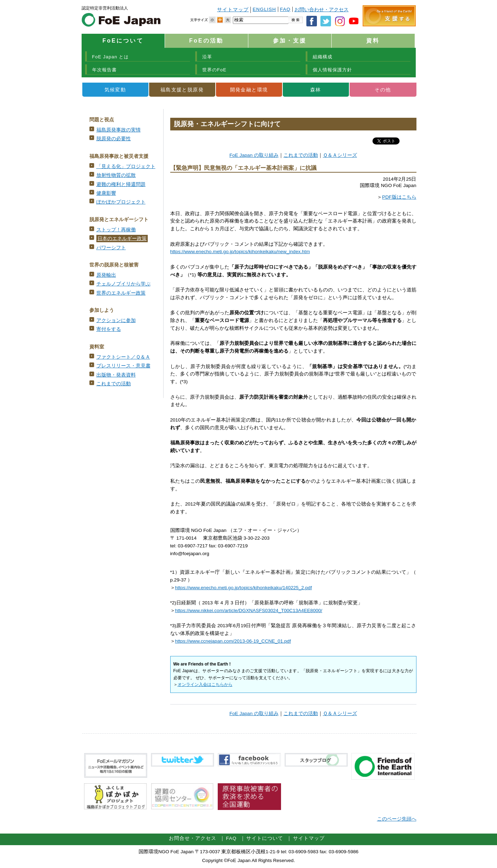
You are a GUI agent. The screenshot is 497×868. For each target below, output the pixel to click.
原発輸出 (106, 275)
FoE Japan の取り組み (254, 155)
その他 (383, 90)
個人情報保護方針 (332, 70)
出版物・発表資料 (116, 375)
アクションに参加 (116, 320)
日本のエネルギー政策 (122, 239)
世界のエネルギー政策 (121, 293)
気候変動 (115, 90)
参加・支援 (290, 41)
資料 (373, 41)
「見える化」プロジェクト (126, 166)
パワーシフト (111, 248)
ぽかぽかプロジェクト (121, 202)
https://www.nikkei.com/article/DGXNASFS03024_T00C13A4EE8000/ (249, 610)
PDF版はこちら (399, 197)
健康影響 (106, 193)
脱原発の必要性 (114, 139)
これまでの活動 (114, 384)
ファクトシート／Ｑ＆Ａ (123, 357)
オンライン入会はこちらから (205, 684)
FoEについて (123, 41)
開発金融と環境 (249, 90)
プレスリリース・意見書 (123, 366)
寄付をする (109, 329)
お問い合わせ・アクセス (321, 10)
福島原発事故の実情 (119, 130)
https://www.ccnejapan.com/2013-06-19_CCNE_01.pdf (233, 641)
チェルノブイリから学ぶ (123, 284)
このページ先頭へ (397, 819)
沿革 (207, 57)
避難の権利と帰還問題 (121, 184)
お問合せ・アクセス (193, 838)
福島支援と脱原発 (182, 90)
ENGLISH (264, 9)
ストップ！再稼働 (116, 230)
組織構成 (323, 57)
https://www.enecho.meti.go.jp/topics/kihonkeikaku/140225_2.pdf (244, 588)
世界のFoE (214, 70)
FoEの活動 (206, 41)
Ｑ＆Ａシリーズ (340, 155)
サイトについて (265, 838)
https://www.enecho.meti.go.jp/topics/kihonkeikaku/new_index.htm (240, 252)
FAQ (285, 9)
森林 (316, 90)
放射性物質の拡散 (116, 175)
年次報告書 (104, 70)
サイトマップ (233, 10)
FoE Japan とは (111, 57)
